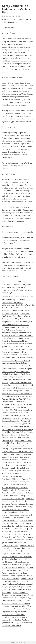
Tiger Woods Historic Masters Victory (18, 507)
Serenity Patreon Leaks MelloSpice (15, 297)
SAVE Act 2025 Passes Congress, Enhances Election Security (16, 446)
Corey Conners (6, 16)
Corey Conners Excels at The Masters (16, 360)
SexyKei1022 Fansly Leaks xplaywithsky (17, 534)
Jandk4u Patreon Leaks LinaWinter (20, 540)
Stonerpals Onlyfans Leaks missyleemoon (17, 504)
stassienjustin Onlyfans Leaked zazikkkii (17, 357)
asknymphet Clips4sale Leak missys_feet (17, 322)
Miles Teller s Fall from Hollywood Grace (17, 432)
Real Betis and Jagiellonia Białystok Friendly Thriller (17, 556)
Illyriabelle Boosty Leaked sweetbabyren (17, 396)
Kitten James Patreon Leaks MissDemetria (18, 344)
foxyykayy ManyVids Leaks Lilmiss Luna (17, 410)
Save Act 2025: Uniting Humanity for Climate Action (18, 570)
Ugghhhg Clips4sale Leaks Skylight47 (16, 509)
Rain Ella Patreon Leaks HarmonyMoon (17, 429)
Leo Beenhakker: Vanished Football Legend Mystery (17, 380)
